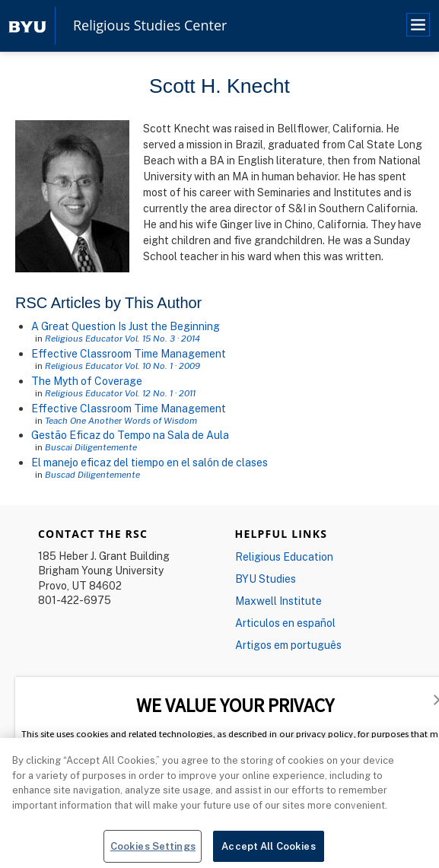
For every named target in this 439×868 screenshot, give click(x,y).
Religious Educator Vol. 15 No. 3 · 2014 (122, 338)
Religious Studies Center (150, 26)
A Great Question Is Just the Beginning (126, 326)
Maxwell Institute (278, 601)
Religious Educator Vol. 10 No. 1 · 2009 (122, 366)
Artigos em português (288, 645)
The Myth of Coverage (87, 381)
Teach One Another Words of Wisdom (121, 420)
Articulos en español (285, 623)
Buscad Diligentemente (92, 474)
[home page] (27, 25)
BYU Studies (266, 579)
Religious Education (284, 556)
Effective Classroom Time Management (129, 353)
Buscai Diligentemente (91, 447)
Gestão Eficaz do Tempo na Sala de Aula (130, 435)
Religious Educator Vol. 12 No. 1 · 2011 (120, 393)
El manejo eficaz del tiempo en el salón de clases (150, 462)
